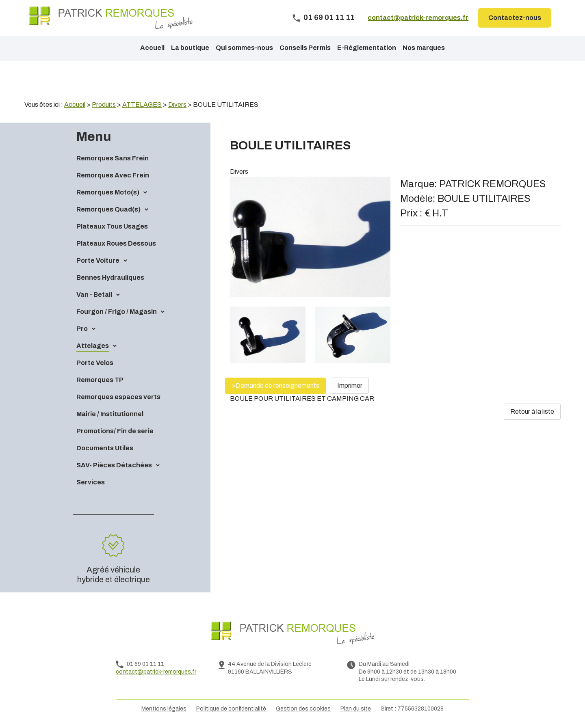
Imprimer (350, 386)
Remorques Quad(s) (108, 209)
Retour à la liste (532, 412)
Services (91, 482)
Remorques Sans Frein (113, 158)
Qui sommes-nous (244, 48)
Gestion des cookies (303, 709)
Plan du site (356, 709)
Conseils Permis (305, 48)
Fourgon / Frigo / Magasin (117, 312)
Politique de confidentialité (231, 709)
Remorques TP (100, 380)
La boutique (190, 48)
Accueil (152, 48)
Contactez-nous (515, 18)
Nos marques (424, 48)
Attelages (93, 346)
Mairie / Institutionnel (110, 414)
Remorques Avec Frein (113, 175)
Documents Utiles (105, 448)
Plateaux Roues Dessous (116, 243)
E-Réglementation (367, 48)
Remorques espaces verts (118, 397)
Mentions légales (164, 709)
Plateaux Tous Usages (112, 226)
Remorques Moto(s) (108, 192)
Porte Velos (95, 363)
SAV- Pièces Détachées (114, 465)
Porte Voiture (98, 260)
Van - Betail (94, 295)
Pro (82, 329)
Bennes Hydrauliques (110, 278)
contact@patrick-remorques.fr (418, 18)
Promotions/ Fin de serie (115, 431)
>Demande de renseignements (275, 386)
